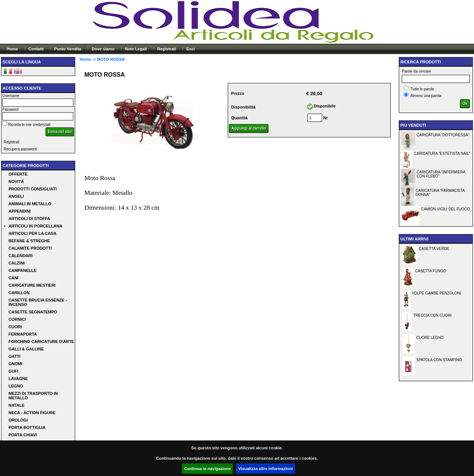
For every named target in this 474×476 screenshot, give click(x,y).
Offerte (18, 174)
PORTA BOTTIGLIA (27, 427)
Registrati (167, 49)
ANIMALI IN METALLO (30, 204)
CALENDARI (21, 256)
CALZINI (16, 263)
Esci (191, 49)
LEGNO (16, 386)
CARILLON (19, 293)
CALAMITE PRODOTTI (30, 248)
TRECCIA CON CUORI (432, 315)
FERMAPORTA (23, 334)
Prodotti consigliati (33, 189)
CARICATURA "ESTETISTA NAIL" (442, 154)
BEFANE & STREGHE (29, 241)
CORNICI (17, 319)
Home (12, 49)
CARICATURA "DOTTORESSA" (443, 135)
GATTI (14, 356)
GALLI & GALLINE (26, 349)
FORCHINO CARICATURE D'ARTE (41, 342)
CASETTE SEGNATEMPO (33, 312)
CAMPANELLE (23, 270)
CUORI (15, 327)
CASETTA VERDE (434, 249)
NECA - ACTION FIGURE (32, 413)
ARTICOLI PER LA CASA (32, 233)
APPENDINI (20, 211)
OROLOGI (18, 420)
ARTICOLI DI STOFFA (29, 219)
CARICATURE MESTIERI (32, 285)
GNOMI (15, 364)
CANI (14, 278)
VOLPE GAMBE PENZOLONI (436, 293)
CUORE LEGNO (430, 338)
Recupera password (20, 149)
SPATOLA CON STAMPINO (439, 360)
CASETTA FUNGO (431, 271)
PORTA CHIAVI (23, 435)
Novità (16, 182)
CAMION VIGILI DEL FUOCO (445, 209)
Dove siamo (103, 49)
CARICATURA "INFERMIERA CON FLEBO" (441, 174)
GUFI (13, 371)
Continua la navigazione (207, 469)
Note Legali (136, 49)
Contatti (36, 49)
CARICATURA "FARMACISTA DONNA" (440, 193)
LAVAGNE (18, 379)
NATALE (16, 405)
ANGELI (16, 196)
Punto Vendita (68, 49)
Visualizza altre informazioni (265, 469)
